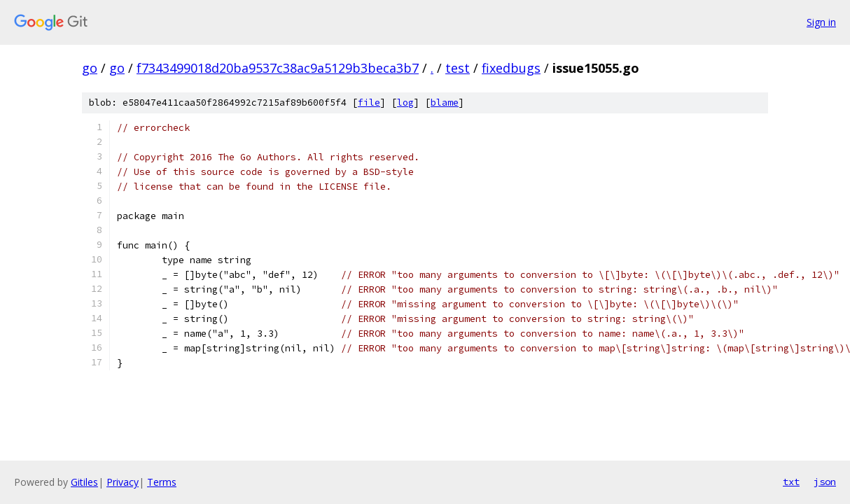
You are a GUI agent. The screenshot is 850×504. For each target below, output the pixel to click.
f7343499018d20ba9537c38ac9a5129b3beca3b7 (278, 68)
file (369, 103)
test (458, 68)
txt (791, 482)
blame (445, 103)
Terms (162, 482)
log (405, 103)
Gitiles (84, 482)
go (90, 68)
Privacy (123, 482)
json (825, 482)
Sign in (821, 22)
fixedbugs (511, 68)
